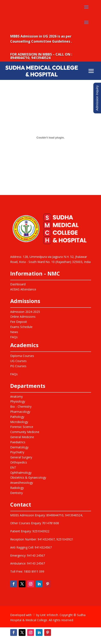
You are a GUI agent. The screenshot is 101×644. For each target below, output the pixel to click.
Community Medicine (25, 432)
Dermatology (19, 447)
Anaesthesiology (22, 483)
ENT (13, 467)
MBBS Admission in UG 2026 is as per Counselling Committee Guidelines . (41, 39)
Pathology (17, 417)
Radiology (17, 488)
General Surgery (21, 457)
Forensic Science (22, 427)
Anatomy (16, 396)
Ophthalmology (21, 473)
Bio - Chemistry (21, 406)
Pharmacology (20, 412)
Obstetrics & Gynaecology (28, 477)
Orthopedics (19, 462)
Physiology (18, 401)
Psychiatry (17, 452)
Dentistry (16, 493)
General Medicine (22, 437)
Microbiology (19, 422)
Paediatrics (18, 442)
